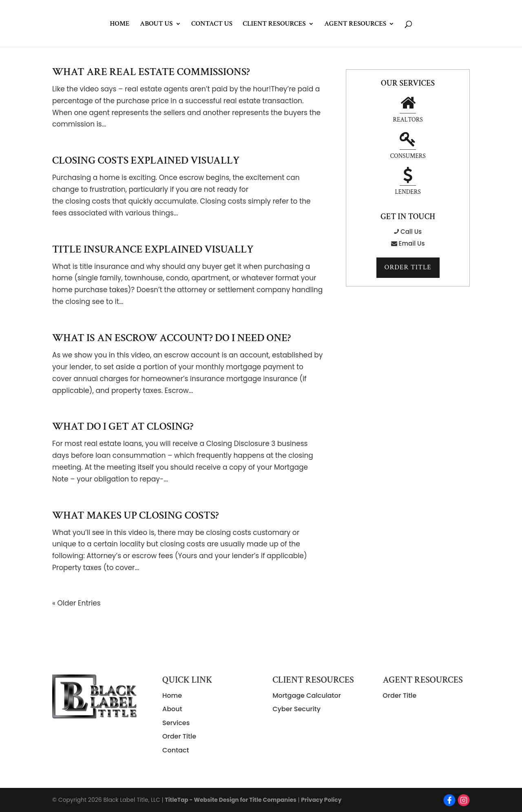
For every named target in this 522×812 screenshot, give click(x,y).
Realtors (383, 111)
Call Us (408, 196)
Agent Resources (355, 24)
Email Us (408, 208)
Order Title (408, 233)
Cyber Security (296, 709)
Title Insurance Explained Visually (153, 249)
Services (176, 723)
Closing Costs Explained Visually (146, 160)
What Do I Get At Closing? (123, 426)
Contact (176, 750)
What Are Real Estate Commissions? (151, 72)
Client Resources (274, 24)
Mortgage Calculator (307, 696)
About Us (156, 24)
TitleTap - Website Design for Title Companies (231, 800)
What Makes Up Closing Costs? (136, 515)
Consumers (433, 111)
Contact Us (212, 24)
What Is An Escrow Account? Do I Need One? (171, 338)
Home (119, 24)
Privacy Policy (324, 800)
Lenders (408, 147)
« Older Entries (76, 603)
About (172, 709)
